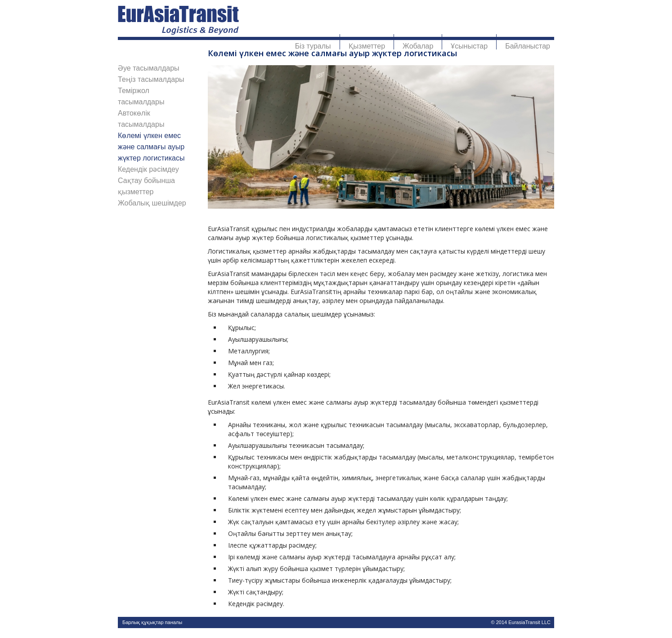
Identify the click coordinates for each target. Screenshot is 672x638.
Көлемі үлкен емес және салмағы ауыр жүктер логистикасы (151, 147)
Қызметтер (367, 46)
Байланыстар (528, 46)
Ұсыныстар (469, 46)
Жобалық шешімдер (152, 203)
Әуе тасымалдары (149, 68)
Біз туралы (313, 46)
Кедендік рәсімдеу (148, 169)
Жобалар (418, 46)
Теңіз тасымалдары (151, 79)
